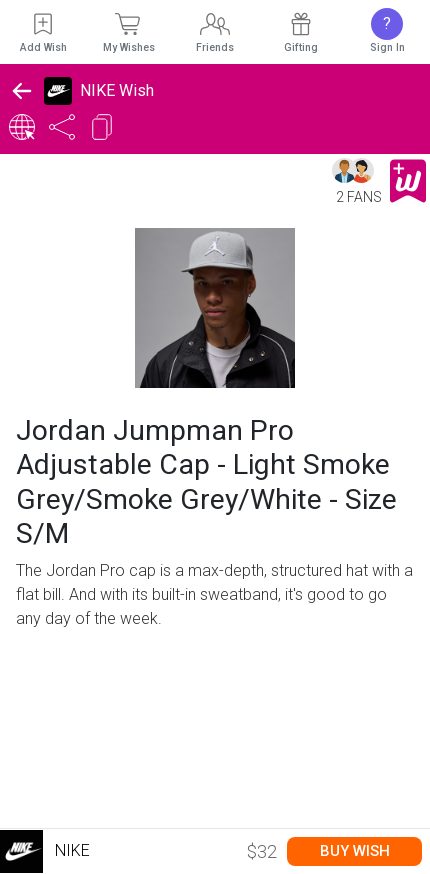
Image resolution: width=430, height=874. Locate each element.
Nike (45, 851)
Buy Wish (355, 851)
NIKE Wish (117, 90)
